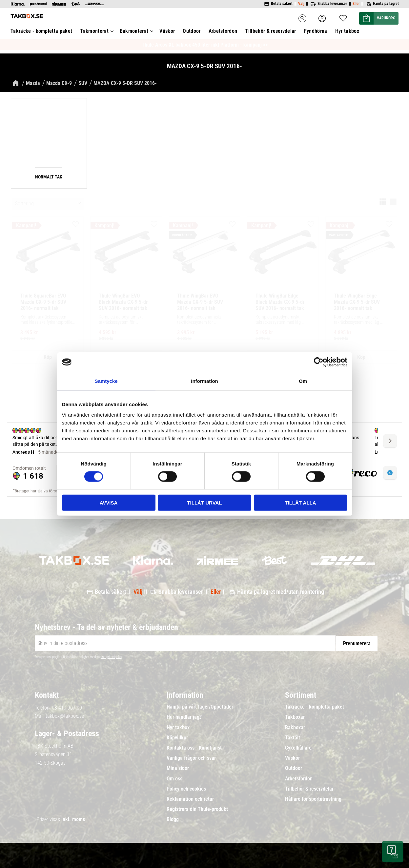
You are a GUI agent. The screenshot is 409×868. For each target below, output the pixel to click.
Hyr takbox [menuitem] (178, 727)
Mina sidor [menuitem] (178, 768)
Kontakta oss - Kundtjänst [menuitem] (194, 747)
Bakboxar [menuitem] (295, 727)
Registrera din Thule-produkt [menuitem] (197, 808)
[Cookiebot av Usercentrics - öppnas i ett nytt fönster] (319, 362)
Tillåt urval (204, 502)
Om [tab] (303, 381)
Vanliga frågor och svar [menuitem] (191, 757)
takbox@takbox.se (65, 715)
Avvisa (109, 502)
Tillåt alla (300, 502)
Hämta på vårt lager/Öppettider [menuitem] (200, 706)
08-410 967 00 (67, 707)
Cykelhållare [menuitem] (298, 747)
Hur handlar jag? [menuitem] (184, 716)
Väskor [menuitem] (292, 757)
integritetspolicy (112, 656)
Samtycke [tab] (106, 381)
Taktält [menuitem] (293, 737)
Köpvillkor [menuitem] (177, 737)
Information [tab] (204, 381)
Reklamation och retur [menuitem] (190, 798)
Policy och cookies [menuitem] (186, 788)
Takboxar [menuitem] (295, 716)
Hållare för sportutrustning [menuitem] (313, 798)
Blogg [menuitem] (173, 819)
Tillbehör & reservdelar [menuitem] (309, 788)
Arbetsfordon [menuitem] (299, 778)
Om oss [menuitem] (174, 778)
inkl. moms (73, 818)
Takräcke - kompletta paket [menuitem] (315, 706)
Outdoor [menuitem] (294, 768)
